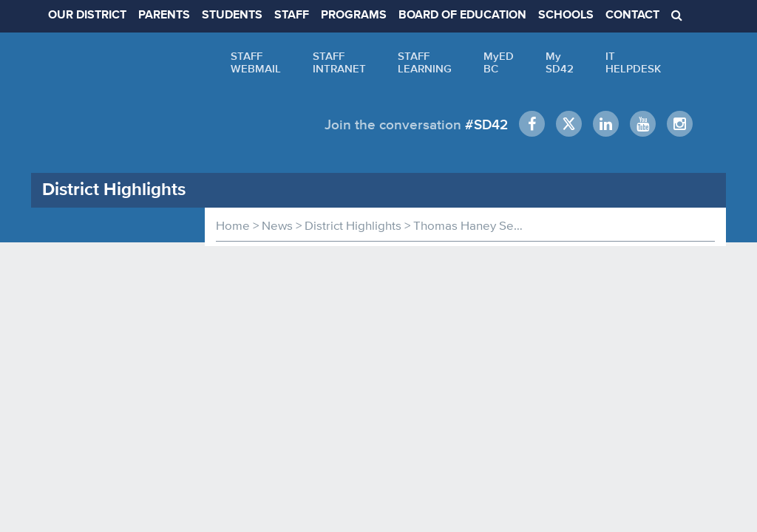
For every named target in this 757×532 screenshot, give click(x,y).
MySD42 (560, 62)
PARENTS (164, 16)
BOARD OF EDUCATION (462, 16)
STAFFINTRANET (339, 62)
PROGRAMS (354, 16)
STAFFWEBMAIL (256, 62)
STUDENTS (232, 16)
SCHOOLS (566, 16)
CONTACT (632, 16)
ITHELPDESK (633, 62)
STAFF (292, 16)
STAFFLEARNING (425, 62)
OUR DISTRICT (87, 16)
